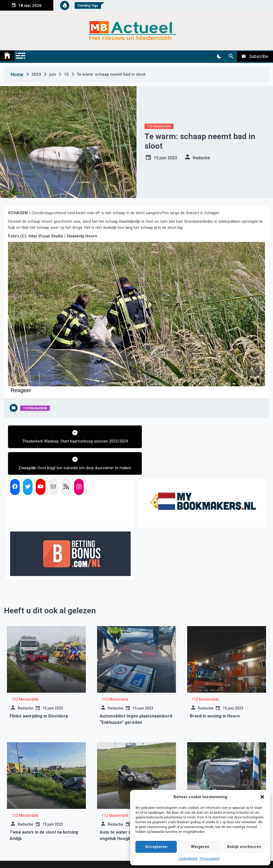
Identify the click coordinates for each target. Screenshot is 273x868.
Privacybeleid (210, 859)
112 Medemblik (159, 126)
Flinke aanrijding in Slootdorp (39, 695)
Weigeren (200, 847)
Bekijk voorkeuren (244, 847)
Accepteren (156, 847)
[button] (262, 797)
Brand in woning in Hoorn (215, 695)
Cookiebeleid (188, 859)
